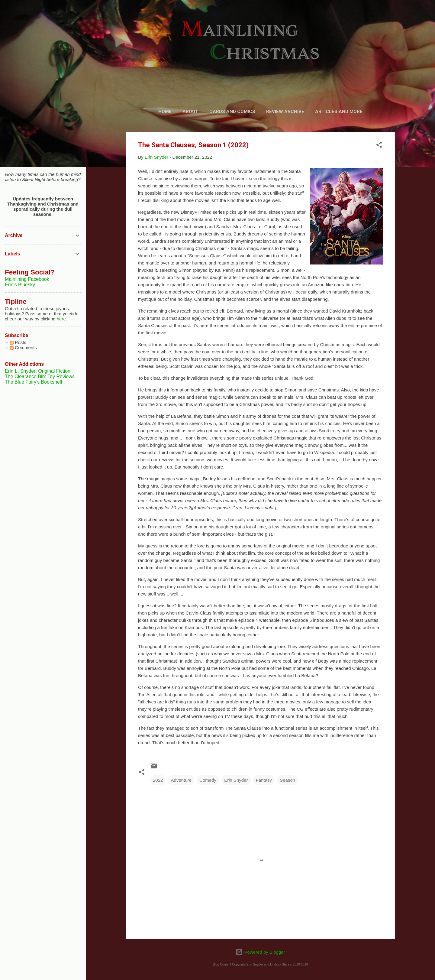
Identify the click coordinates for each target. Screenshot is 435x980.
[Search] (391, 16)
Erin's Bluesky (20, 285)
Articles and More (339, 112)
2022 (158, 780)
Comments (23, 347)
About (190, 112)
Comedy (208, 780)
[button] (379, 146)
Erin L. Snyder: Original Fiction (38, 371)
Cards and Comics (232, 112)
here (61, 319)
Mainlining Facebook (27, 279)
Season (287, 780)
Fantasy (264, 780)
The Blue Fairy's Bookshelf (34, 382)
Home (165, 112)
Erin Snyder (236, 780)
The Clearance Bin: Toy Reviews (40, 376)
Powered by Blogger (260, 952)
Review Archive (285, 112)
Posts (18, 342)
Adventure (181, 780)
